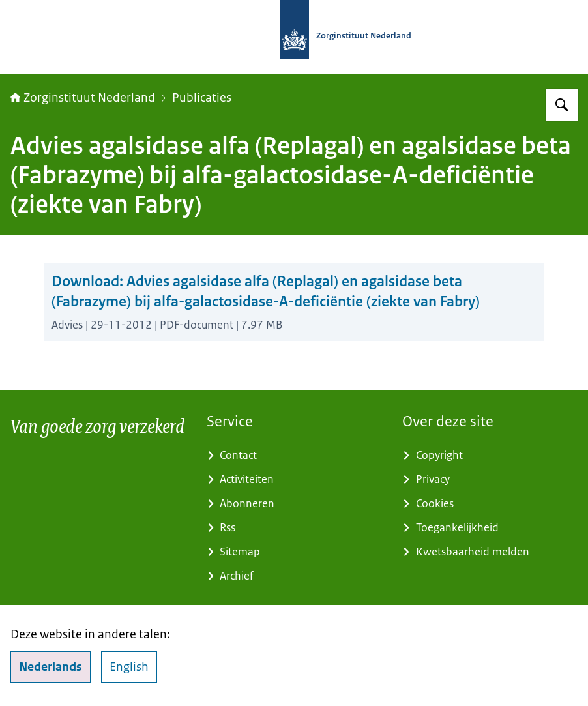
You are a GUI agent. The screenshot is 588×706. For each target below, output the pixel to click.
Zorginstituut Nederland (83, 98)
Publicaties (202, 98)
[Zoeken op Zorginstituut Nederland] (562, 105)
